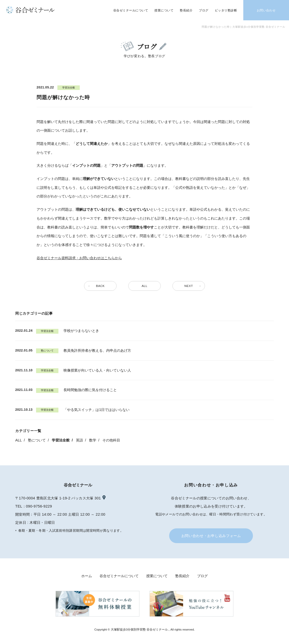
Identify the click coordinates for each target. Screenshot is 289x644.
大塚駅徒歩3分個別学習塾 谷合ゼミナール (139, 630)
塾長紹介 (182, 576)
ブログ (202, 576)
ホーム (87, 576)
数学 (93, 440)
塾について (37, 440)
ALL (19, 440)
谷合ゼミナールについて (119, 576)
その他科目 (111, 440)
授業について (157, 576)
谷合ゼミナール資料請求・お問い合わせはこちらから (79, 258)
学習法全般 (61, 440)
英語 (79, 440)
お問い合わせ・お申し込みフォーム (211, 536)
